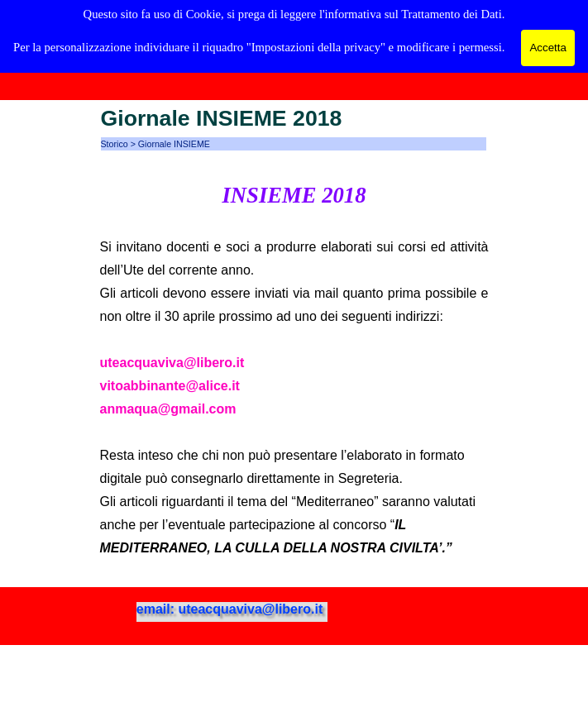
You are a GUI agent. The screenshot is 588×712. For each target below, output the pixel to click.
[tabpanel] (294, 369)
